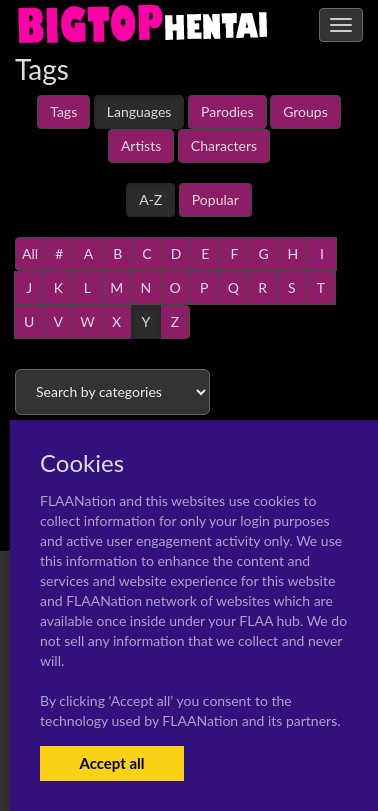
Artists (141, 145)
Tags (63, 111)
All (30, 253)
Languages (139, 111)
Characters (224, 145)
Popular (215, 199)
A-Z (150, 199)
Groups (305, 111)
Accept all (111, 763)
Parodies (227, 111)
